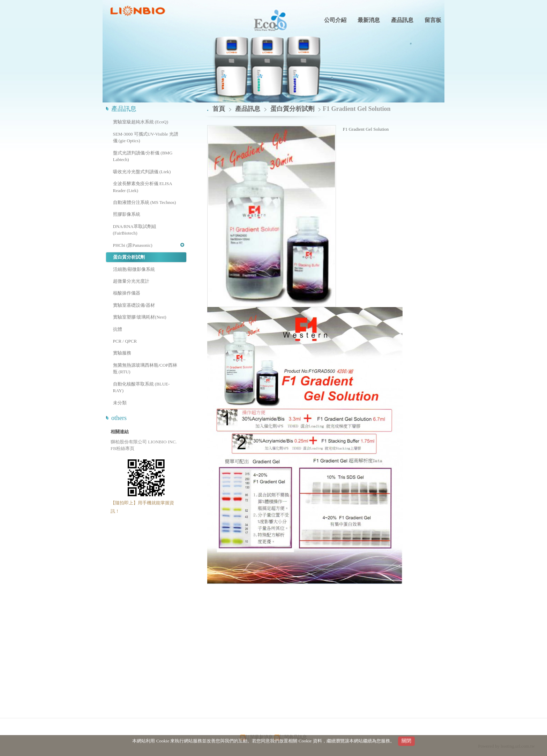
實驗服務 (122, 353)
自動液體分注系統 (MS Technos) (145, 202)
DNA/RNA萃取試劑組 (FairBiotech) (135, 230)
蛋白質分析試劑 (129, 257)
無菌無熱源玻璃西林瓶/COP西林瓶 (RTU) (145, 369)
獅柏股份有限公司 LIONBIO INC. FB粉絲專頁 (144, 445)
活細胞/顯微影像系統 (134, 269)
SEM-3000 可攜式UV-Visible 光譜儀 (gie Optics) (146, 138)
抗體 (118, 329)
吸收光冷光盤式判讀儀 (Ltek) (142, 172)
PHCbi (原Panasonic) (133, 245)
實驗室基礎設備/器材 (134, 305)
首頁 (219, 109)
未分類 (120, 403)
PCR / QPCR (125, 341)
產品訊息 (249, 109)
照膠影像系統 (127, 214)
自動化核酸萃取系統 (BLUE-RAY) (141, 387)
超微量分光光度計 (131, 281)
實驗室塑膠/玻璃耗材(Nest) (140, 317)
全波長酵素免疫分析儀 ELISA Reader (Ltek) (143, 187)
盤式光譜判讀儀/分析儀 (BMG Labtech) (143, 156)
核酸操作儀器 (127, 293)
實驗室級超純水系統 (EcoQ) (141, 122)
